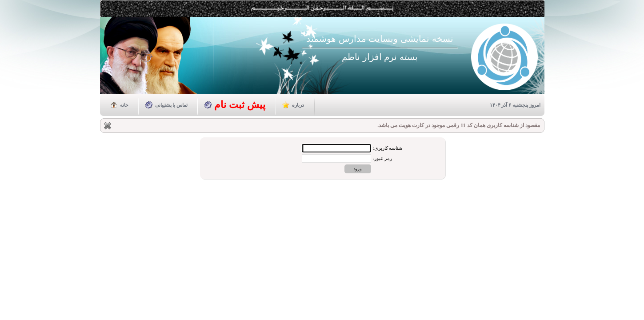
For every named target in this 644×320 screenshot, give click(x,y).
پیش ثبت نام (240, 105)
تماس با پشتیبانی (172, 105)
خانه (124, 105)
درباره (298, 105)
